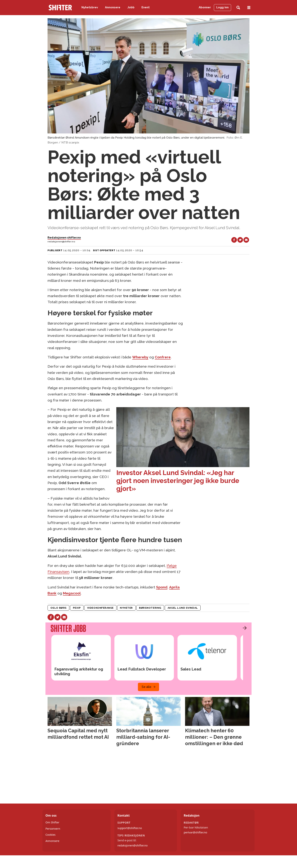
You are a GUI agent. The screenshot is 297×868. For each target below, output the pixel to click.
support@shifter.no (130, 828)
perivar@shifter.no (195, 832)
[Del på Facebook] (234, 240)
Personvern (53, 829)
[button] (244, 628)
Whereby (140, 357)
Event (146, 7)
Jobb (131, 7)
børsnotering (150, 608)
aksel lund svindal (183, 608)
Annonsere (113, 7)
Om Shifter (52, 822)
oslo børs (59, 608)
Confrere (163, 357)
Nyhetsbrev (90, 7)
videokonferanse (100, 608)
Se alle (147, 687)
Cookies (50, 835)
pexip (77, 608)
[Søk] (238, 8)
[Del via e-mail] (246, 240)
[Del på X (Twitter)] (240, 240)
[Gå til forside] (60, 8)
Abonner (205, 7)
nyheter (126, 608)
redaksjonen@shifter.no (132, 845)
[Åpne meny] (249, 8)
